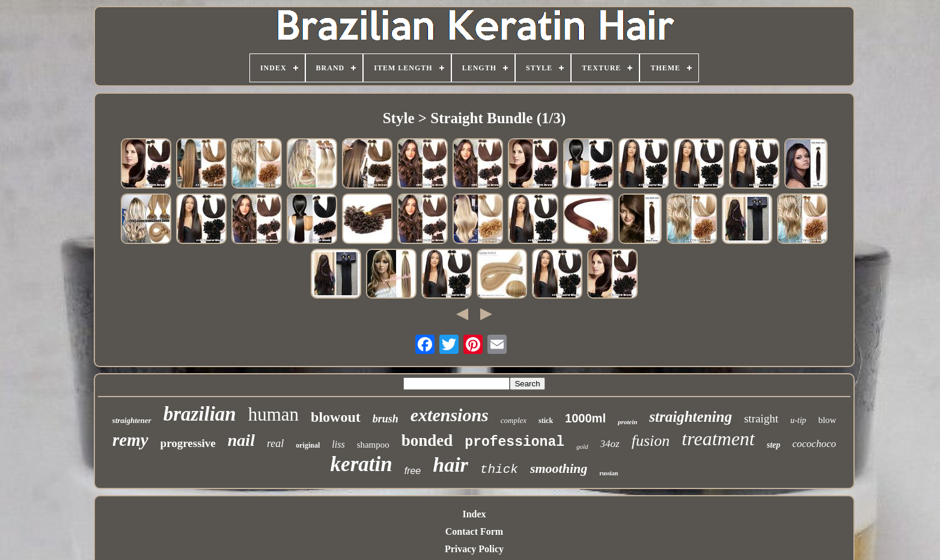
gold (582, 446)
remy (130, 440)
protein (627, 422)
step (774, 445)
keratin (362, 464)
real (275, 443)
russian (609, 473)
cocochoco (814, 444)
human (273, 414)
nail (241, 440)
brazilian (200, 414)
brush (386, 419)
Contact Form (474, 531)
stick (546, 421)
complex (514, 420)
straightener (132, 420)
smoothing (559, 468)
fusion (651, 441)
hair (450, 465)
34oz (610, 444)
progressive (188, 443)
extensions (450, 415)
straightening (691, 417)
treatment (718, 439)
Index (474, 514)
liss (338, 444)
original (308, 445)
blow (827, 420)
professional (514, 442)
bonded (427, 440)
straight (761, 418)
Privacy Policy (474, 549)
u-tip (798, 420)
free (413, 471)
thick (499, 470)
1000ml (585, 418)
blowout (336, 417)
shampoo (373, 445)
